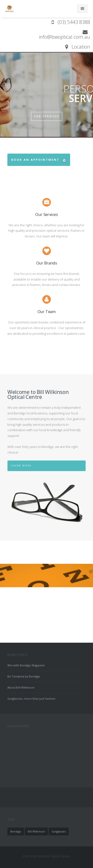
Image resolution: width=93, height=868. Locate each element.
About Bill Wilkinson (21, 687)
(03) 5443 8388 (71, 22)
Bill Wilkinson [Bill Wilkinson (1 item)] (36, 831)
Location (78, 47)
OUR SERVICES (47, 116)
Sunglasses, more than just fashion (31, 699)
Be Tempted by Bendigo (24, 676)
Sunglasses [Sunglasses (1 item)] (59, 831)
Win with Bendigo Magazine (26, 665)
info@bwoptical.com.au (64, 34)
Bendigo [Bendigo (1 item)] (16, 831)
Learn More (17, 466)
